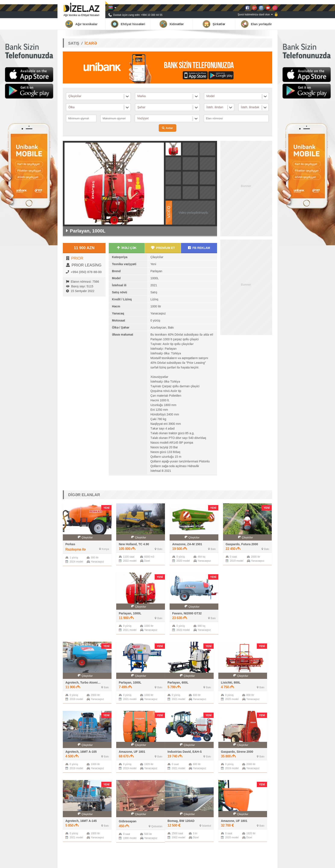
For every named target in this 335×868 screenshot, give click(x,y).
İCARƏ (91, 43)
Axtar (169, 128)
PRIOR (77, 258)
